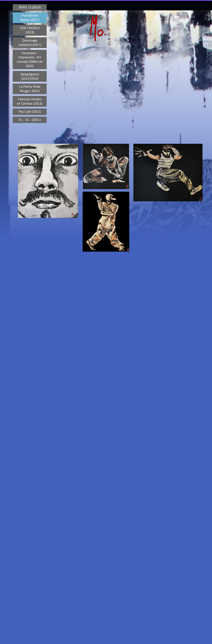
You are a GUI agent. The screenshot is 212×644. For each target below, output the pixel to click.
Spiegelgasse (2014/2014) (30, 76)
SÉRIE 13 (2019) (30, 7)
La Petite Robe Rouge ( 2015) (30, 89)
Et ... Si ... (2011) (30, 120)
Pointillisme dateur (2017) (30, 18)
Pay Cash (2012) (30, 111)
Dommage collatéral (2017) (30, 43)
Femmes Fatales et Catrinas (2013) (30, 101)
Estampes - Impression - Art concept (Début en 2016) (30, 59)
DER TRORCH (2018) (30, 30)
